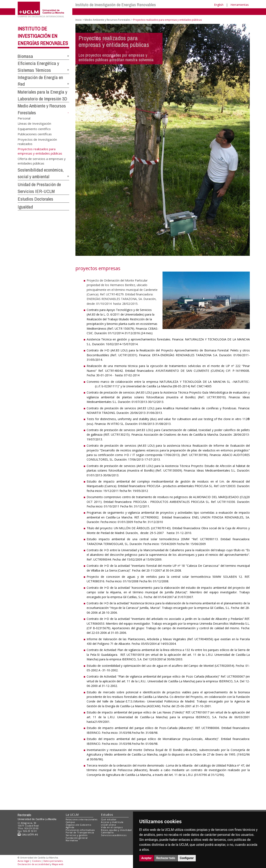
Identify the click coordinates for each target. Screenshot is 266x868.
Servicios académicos (114, 835)
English (219, 5)
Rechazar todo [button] (166, 858)
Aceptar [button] (147, 858)
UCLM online (108, 825)
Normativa (72, 840)
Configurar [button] (187, 858)
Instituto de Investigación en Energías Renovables (43, 36)
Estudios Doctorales (35, 199)
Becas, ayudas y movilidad (116, 830)
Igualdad (25, 207)
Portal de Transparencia (80, 832)
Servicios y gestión (77, 835)
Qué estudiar (109, 819)
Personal (24, 118)
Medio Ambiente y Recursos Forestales (107, 20)
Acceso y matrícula (112, 822)
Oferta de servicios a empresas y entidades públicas (42, 161)
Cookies (36, 861)
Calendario (107, 832)
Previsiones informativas (80, 830)
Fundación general (77, 838)
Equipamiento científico (34, 129)
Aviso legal (23, 861)
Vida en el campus (112, 827)
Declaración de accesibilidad (34, 864)
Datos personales (53, 861)
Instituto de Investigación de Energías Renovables (116, 5)
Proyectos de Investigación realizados (37, 141)
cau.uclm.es (28, 834)
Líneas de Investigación (34, 123)
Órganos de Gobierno (78, 825)
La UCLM (72, 815)
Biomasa (25, 56)
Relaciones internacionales (82, 819)
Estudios (107, 815)
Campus (70, 822)
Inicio (79, 20)
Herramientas (240, 5)
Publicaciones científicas (35, 134)
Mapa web (58, 864)
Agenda (70, 827)
